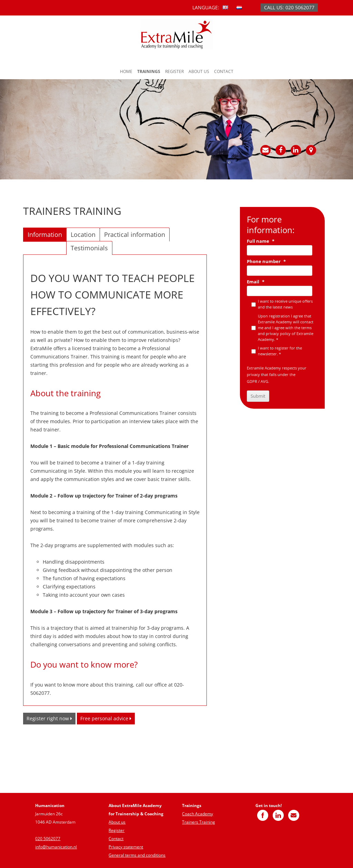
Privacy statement (126, 847)
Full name (261, 241)
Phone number (266, 262)
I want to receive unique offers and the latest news (285, 304)
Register (174, 71)
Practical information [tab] (135, 234)
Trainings (149, 71)
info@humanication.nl (56, 847)
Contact (224, 71)
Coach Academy (198, 814)
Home (126, 71)
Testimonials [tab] (89, 248)
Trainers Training (199, 822)
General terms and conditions (137, 855)
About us (199, 71)
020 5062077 (48, 839)
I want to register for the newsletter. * (280, 351)
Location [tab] (83, 234)
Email (256, 282)
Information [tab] (45, 234)
